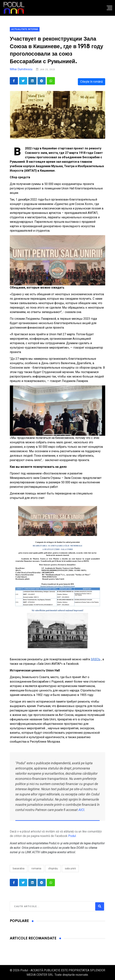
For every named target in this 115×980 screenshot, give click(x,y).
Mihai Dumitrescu (21, 69)
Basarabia (19, 868)
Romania (36, 868)
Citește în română (92, 82)
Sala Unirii (70, 868)
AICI (81, 810)
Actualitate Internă (25, 29)
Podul (72, 836)
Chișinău (53, 868)
